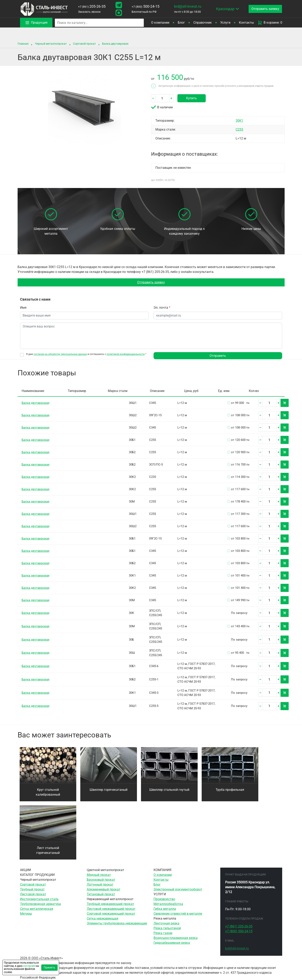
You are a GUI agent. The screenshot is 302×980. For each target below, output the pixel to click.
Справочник (203, 23)
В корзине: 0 (270, 23)
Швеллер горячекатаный (109, 790)
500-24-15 (146, 6)
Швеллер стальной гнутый (169, 790)
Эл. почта (162, 308)
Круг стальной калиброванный (48, 792)
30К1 (239, 121)
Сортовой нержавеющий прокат (111, 914)
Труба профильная (230, 790)
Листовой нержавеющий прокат (111, 909)
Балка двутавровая (115, 44)
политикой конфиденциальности (126, 354)
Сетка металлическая (37, 909)
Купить (191, 98)
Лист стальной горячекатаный (48, 850)
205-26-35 (92, 6)
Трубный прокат (32, 889)
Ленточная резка (166, 923)
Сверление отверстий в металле (178, 914)
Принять (49, 967)
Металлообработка (168, 904)
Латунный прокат (100, 884)
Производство (164, 899)
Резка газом (163, 933)
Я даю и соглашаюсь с (86, 354)
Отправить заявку (151, 282)
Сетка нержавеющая (103, 918)
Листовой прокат (33, 894)
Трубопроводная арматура (40, 904)
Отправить (218, 356)
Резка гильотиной (167, 928)
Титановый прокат (101, 894)
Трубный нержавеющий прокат (110, 904)
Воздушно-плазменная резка (176, 938)
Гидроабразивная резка (172, 943)
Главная (23, 44)
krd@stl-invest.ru (188, 6)
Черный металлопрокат (51, 44)
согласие (29, 966)
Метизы (26, 914)
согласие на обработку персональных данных (60, 354)
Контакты (246, 23)
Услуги (225, 23)
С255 (239, 129)
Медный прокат (99, 875)
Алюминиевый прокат (104, 889)
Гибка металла (165, 909)
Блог (181, 23)
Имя (23, 308)
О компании (160, 23)
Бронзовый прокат (101, 880)
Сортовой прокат (84, 44)
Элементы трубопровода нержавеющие (117, 923)
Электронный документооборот (178, 889)
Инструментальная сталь (39, 899)
